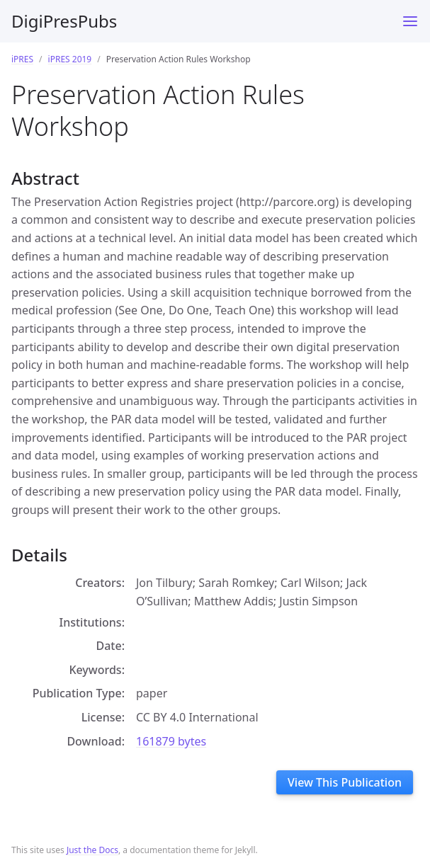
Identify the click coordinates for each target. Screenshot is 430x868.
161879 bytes (171, 741)
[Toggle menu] (410, 21)
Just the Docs (92, 850)
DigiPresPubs (64, 21)
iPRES (22, 59)
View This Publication (345, 782)
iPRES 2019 (70, 59)
